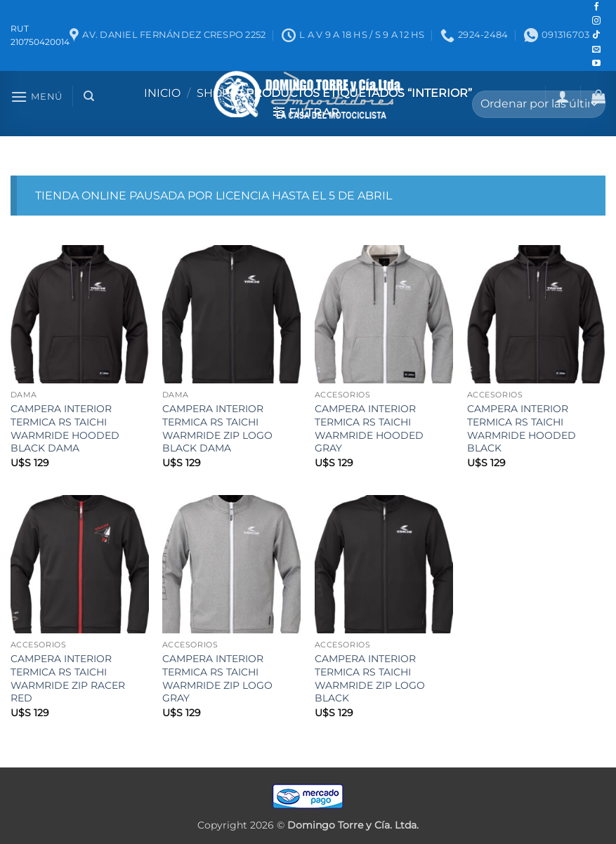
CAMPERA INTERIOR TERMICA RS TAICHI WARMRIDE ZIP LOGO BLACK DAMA (217, 428)
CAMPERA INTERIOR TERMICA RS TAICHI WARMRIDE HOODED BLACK (522, 428)
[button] (37, 97)
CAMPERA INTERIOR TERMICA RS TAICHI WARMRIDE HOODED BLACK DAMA (65, 428)
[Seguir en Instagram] (596, 21)
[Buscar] (89, 96)
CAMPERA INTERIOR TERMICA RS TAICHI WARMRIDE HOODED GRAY (369, 428)
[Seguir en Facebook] (596, 7)
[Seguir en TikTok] (596, 35)
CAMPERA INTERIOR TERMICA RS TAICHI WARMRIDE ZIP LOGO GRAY (217, 678)
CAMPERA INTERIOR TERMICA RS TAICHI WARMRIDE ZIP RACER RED (68, 678)
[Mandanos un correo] (596, 50)
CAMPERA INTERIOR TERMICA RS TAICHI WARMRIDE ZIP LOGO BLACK (370, 678)
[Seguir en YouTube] (596, 64)
